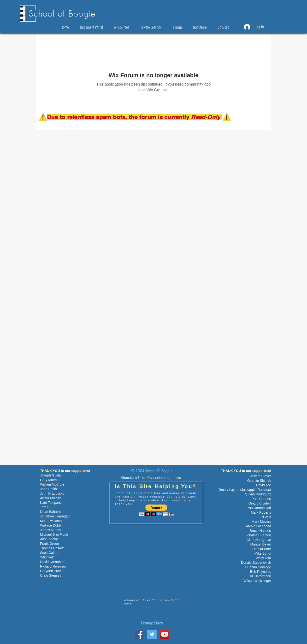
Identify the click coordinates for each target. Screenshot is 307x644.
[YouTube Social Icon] (165, 634)
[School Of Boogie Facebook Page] (139, 634)
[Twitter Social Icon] (152, 634)
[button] (156, 510)
